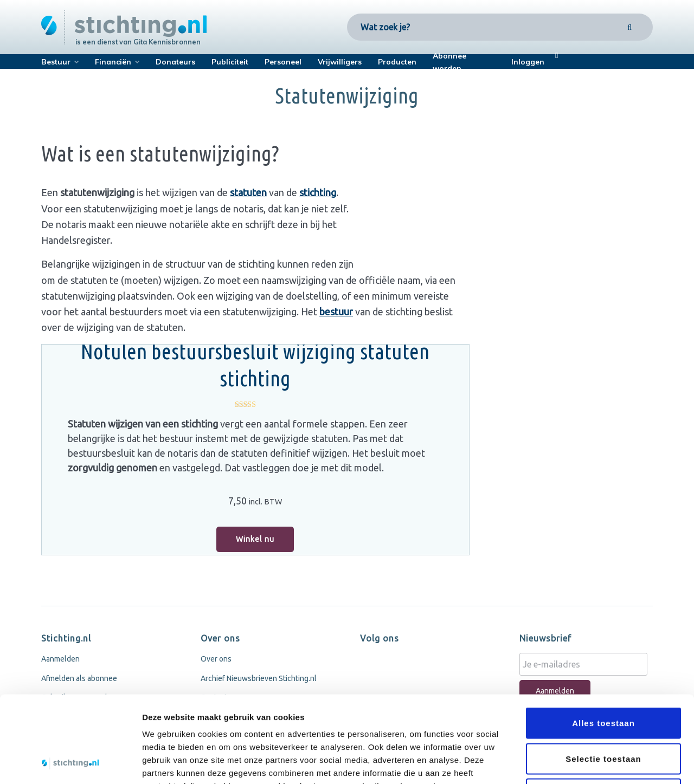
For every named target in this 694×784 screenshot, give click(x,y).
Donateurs (175, 62)
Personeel (283, 62)
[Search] (630, 27)
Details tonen (586, 763)
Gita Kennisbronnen (167, 42)
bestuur (336, 312)
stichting (318, 192)
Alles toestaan (603, 642)
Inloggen (528, 62)
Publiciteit (230, 62)
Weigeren (603, 713)
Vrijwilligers (340, 62)
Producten (397, 62)
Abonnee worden (449, 62)
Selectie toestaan (603, 678)
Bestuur (56, 62)
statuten (248, 192)
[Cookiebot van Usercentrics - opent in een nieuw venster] (70, 763)
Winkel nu (255, 539)
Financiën (113, 62)
